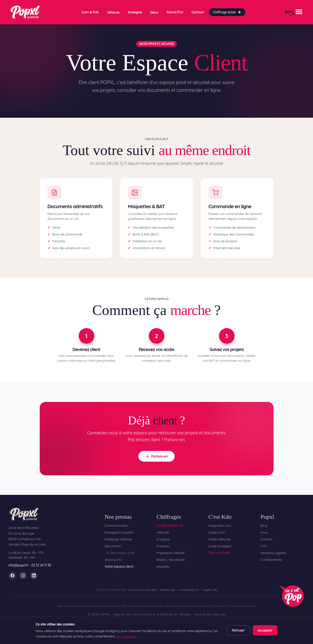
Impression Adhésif (170, 553)
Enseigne (135, 12)
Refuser (238, 630)
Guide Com (217, 532)
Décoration (113, 546)
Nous (264, 532)
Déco (154, 12)
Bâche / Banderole (170, 560)
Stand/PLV (175, 12)
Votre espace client (119, 566)
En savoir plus (126, 636)
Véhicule (113, 12)
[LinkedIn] (34, 576)
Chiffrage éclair (227, 12)
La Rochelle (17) (189, 590)
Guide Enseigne (220, 546)
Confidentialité (271, 560)
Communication (116, 526)
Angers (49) (210, 590)
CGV (264, 546)
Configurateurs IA (170, 526)
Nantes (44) (168, 590)
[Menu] (293, 12)
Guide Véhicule (219, 539)
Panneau (163, 546)
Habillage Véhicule (118, 539)
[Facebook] (12, 576)
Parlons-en (156, 456)
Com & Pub (90, 12)
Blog (264, 526)
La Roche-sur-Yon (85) (143, 590)
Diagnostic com (220, 526)
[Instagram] (23, 576)
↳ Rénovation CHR (120, 553)
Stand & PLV (114, 560)
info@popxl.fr (19, 565)
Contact (198, 12)
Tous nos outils (219, 553)
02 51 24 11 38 (41, 565)
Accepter (265, 630)
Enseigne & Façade (119, 532)
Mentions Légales (273, 553)
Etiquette (163, 566)
